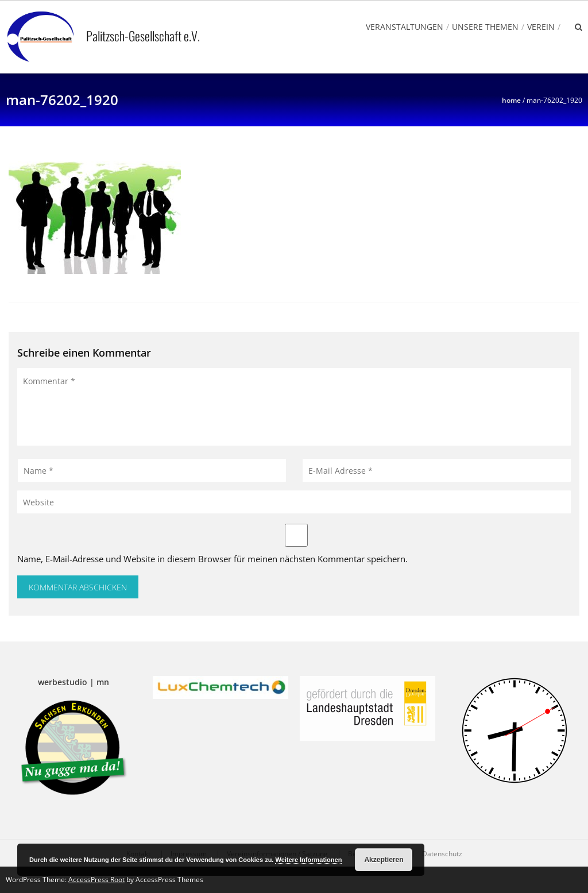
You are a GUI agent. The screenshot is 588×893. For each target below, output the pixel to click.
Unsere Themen (485, 27)
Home (511, 100)
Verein (541, 27)
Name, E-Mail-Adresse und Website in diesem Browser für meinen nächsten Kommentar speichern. (212, 559)
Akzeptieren (384, 860)
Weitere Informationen (308, 860)
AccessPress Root (96, 880)
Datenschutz (442, 854)
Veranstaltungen (405, 27)
